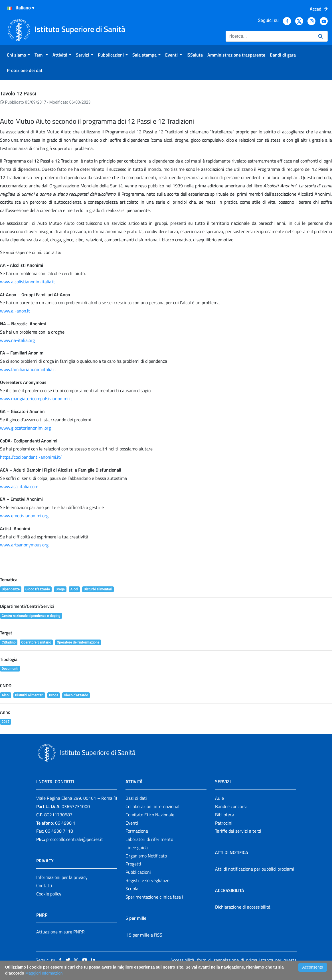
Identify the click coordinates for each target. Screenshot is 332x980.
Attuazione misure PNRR (60, 932)
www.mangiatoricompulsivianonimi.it (36, 398)
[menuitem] (18, 55)
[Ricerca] (270, 36)
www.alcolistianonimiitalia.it (28, 282)
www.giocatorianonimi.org (25, 428)
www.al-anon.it (15, 311)
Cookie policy (49, 894)
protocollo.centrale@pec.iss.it (75, 839)
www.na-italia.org (17, 340)
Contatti (44, 885)
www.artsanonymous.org (24, 545)
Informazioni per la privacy (62, 877)
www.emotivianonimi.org (24, 516)
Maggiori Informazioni (44, 973)
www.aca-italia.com (19, 486)
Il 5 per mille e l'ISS (144, 935)
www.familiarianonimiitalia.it (28, 369)
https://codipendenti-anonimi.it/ (31, 457)
